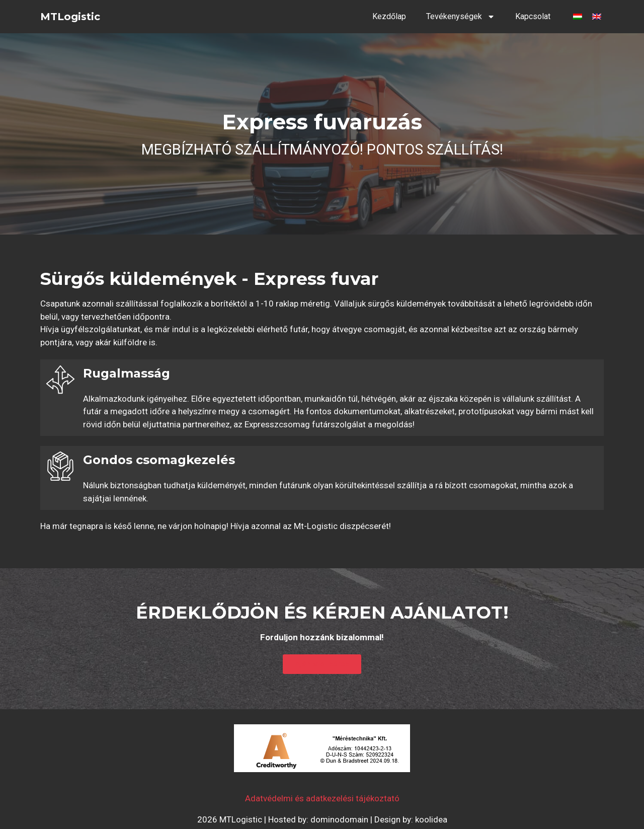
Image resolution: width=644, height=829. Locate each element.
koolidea (431, 819)
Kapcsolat (533, 16)
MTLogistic (70, 17)
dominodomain (339, 819)
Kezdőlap (389, 16)
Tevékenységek (461, 17)
